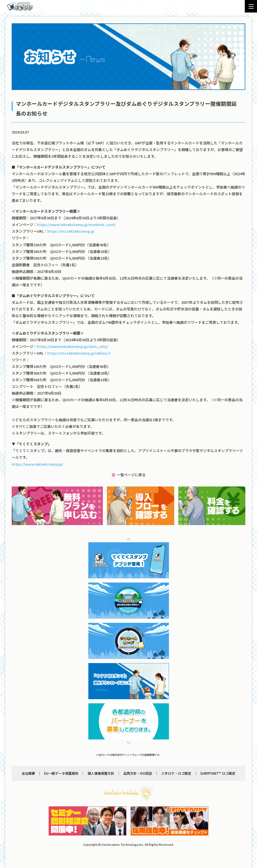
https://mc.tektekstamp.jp (71, 231)
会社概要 (28, 773)
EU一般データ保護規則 (61, 773)
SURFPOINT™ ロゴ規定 (218, 773)
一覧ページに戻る (131, 475)
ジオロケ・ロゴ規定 (176, 773)
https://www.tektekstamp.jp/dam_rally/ (73, 346)
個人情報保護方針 (101, 773)
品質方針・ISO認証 (138, 773)
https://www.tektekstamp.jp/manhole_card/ (76, 224)
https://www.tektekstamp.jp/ (38, 464)
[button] (128, 539)
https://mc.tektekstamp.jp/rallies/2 (79, 353)
